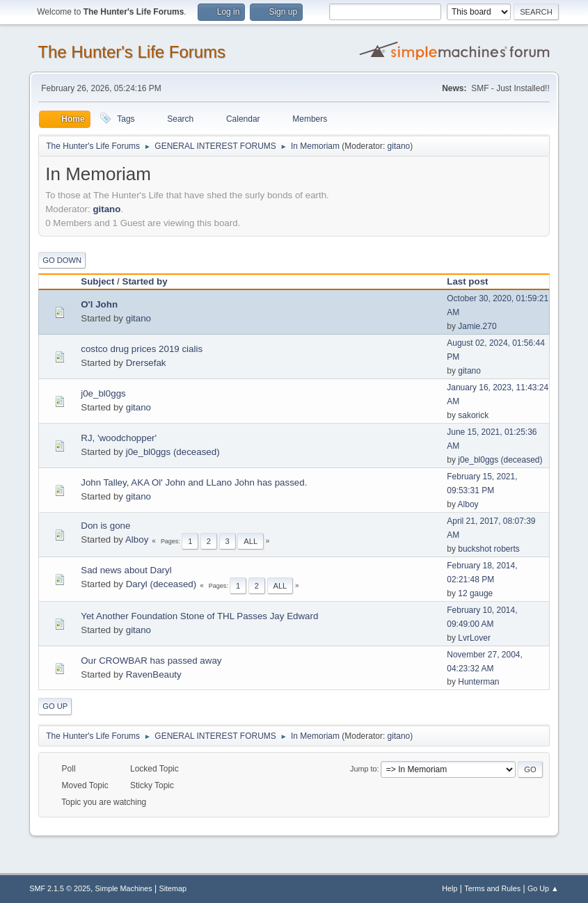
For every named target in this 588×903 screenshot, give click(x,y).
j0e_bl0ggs (103, 393)
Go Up (55, 706)
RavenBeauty (154, 674)
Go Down (62, 260)
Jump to (363, 769)
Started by (145, 281)
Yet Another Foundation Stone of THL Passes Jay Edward (199, 616)
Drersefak (146, 363)
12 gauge (475, 593)
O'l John (99, 304)
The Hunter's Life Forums (132, 52)
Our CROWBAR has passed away (151, 661)
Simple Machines (124, 888)
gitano (399, 146)
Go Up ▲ (543, 888)
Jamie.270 (477, 326)
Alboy (468, 504)
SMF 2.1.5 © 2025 (60, 888)
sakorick (473, 415)
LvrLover (474, 638)
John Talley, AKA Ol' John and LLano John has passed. (194, 482)
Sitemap (173, 888)
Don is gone (105, 526)
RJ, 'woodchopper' (119, 438)
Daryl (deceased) (161, 584)
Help (450, 888)
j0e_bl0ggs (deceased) (173, 452)
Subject (97, 281)
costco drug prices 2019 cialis (142, 349)
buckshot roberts (489, 549)
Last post (474, 281)
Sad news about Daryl (126, 570)
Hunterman (478, 682)
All (251, 541)
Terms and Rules (492, 888)
